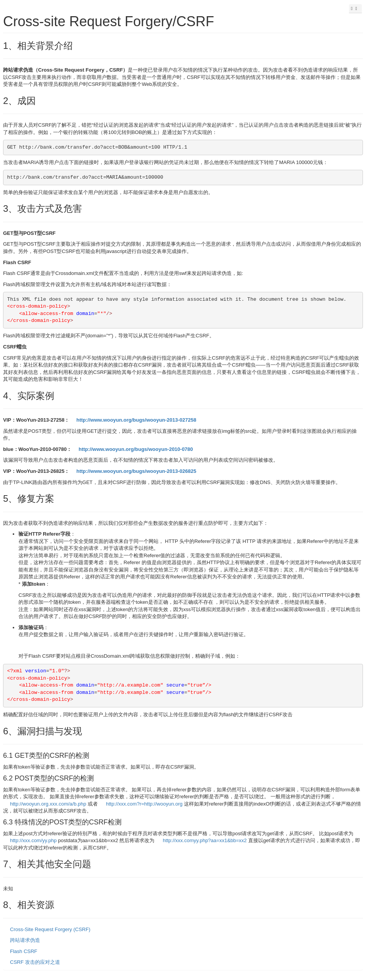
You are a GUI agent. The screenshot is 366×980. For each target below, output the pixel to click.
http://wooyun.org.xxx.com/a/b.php (48, 804)
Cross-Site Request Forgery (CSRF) (50, 929)
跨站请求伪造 (25, 940)
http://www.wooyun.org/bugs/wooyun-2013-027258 (136, 420)
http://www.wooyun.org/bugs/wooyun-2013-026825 (136, 471)
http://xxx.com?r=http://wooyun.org (144, 804)
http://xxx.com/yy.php (33, 840)
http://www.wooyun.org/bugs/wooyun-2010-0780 (136, 449)
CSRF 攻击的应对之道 (35, 962)
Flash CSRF (24, 951)
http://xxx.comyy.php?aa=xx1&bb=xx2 (205, 840)
